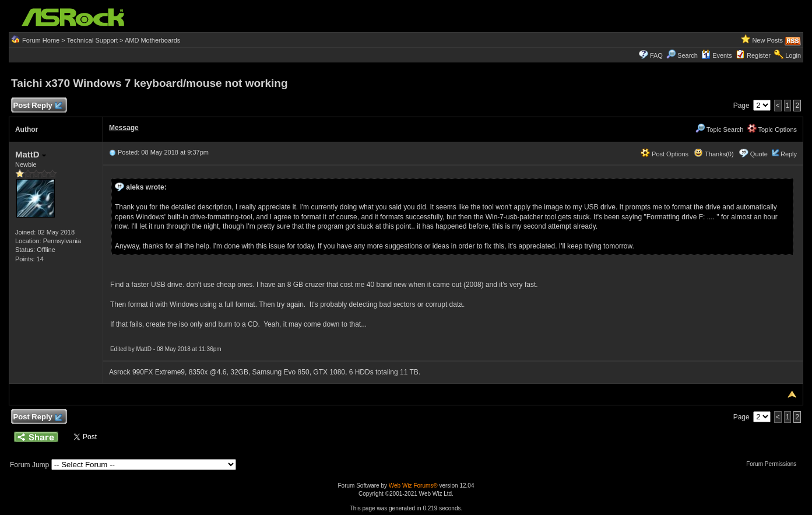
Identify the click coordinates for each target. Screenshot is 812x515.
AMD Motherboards (152, 40)
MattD (31, 154)
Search (688, 55)
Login (793, 55)
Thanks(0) (713, 154)
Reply (789, 154)
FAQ (656, 55)
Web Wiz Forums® (413, 486)
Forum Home (41, 40)
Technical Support (92, 40)
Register (759, 55)
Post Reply (37, 106)
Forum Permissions (774, 464)
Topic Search (719, 129)
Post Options (665, 154)
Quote (759, 154)
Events (717, 55)
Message (124, 128)
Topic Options (772, 129)
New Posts (767, 40)
